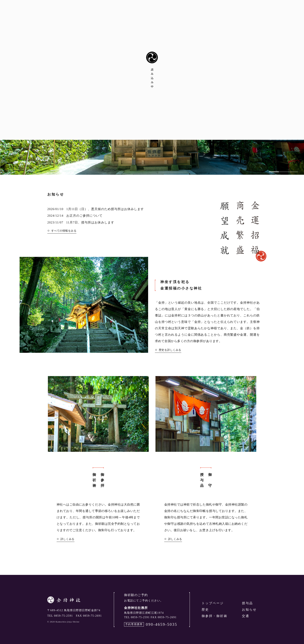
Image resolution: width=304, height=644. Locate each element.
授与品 (247, 603)
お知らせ (249, 610)
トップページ (213, 603)
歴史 (205, 610)
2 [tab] (284, 173)
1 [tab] (274, 173)
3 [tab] (293, 173)
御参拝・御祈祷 (215, 616)
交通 (246, 616)
